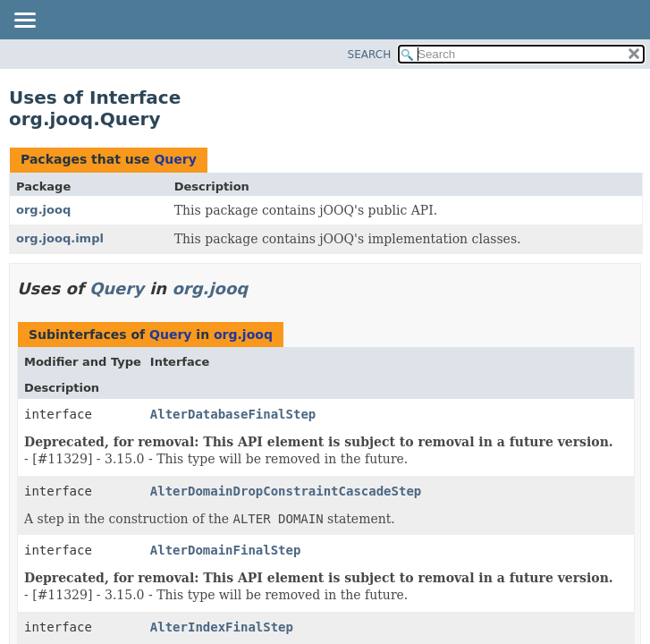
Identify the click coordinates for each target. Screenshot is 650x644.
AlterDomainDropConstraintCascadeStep (286, 491)
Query (175, 159)
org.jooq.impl (60, 238)
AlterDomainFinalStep (226, 550)
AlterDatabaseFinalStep (233, 414)
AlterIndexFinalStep (222, 627)
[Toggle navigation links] (24, 21)
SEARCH (370, 55)
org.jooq (43, 210)
